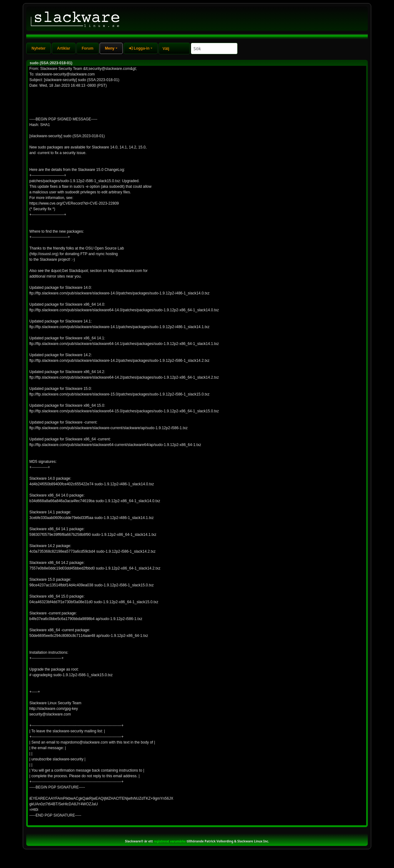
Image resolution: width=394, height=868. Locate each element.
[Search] (214, 48)
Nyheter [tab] (39, 48)
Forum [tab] (88, 48)
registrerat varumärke (170, 841)
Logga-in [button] (139, 48)
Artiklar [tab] (64, 48)
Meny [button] (110, 48)
